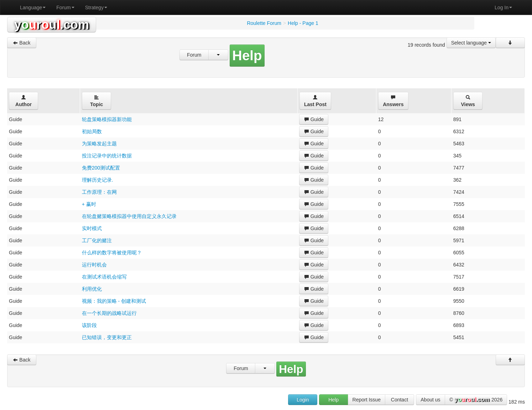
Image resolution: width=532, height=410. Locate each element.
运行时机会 (94, 265)
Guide (314, 119)
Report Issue (367, 400)
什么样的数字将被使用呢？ (112, 253)
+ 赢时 (89, 204)
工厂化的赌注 (97, 240)
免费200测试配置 (101, 168)
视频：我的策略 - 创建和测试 (114, 301)
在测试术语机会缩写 (104, 277)
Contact (400, 400)
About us (430, 400)
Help (333, 400)
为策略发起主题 (99, 144)
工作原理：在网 (99, 192)
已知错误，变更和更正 (107, 337)
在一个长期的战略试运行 (109, 313)
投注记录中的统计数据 (107, 156)
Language (33, 7)
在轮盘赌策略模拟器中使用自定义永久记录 (129, 216)
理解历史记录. (98, 180)
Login (303, 400)
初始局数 (92, 131)
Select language (471, 43)
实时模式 (92, 228)
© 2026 (476, 400)
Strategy (96, 7)
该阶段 (89, 325)
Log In (503, 7)
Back (22, 43)
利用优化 (92, 289)
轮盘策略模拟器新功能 (107, 119)
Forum (65, 7)
